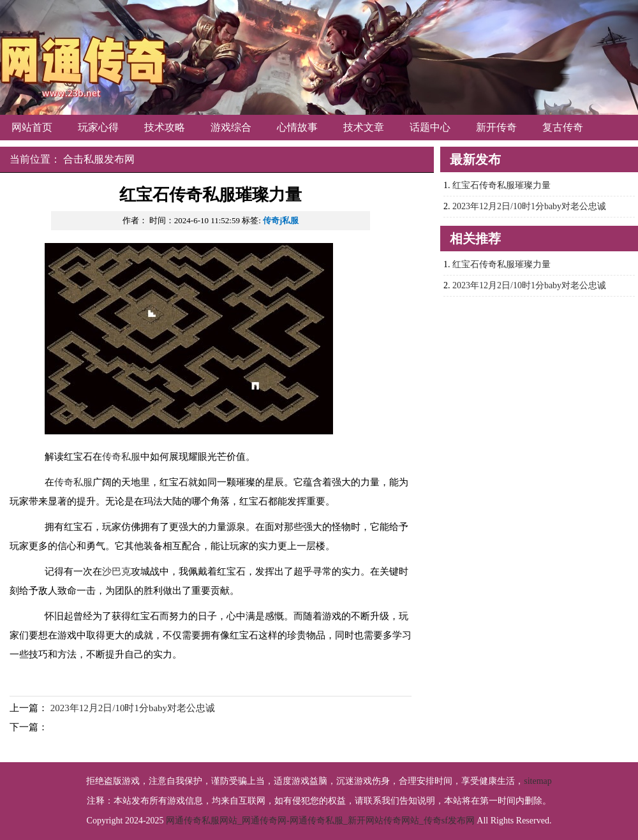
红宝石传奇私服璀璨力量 (501, 185)
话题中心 (430, 127)
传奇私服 (121, 457)
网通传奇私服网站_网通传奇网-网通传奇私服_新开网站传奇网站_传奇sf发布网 (320, 821)
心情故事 (297, 127)
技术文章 (364, 127)
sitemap (538, 781)
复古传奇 (563, 127)
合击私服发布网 (99, 159)
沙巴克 (116, 571)
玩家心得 (98, 127)
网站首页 (32, 127)
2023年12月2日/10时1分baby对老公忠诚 (133, 708)
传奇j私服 (281, 220)
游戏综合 (231, 127)
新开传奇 (496, 127)
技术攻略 (165, 127)
